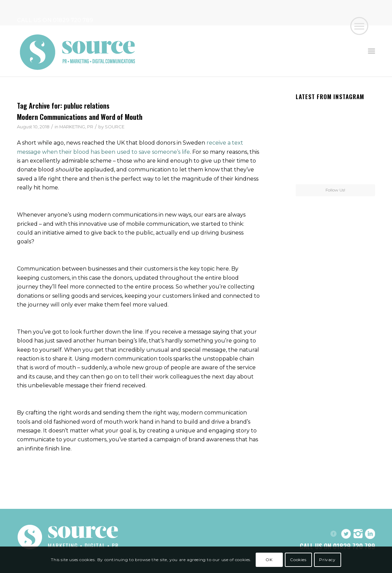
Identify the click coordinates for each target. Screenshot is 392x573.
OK (269, 560)
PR (90, 127)
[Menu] (371, 51)
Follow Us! (335, 190)
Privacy (327, 560)
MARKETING (72, 127)
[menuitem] (371, 51)
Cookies (298, 560)
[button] (359, 26)
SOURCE (115, 127)
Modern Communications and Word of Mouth (80, 117)
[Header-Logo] (78, 51)
